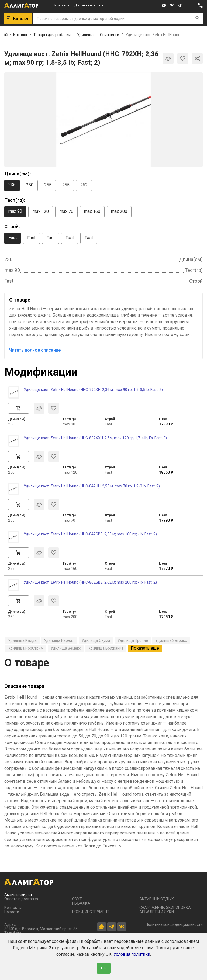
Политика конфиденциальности (174, 924)
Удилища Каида (22, 640)
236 (12, 185)
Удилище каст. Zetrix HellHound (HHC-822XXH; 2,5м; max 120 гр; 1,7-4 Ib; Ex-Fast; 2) (95, 438)
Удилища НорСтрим (26, 648)
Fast (13, 238)
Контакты (62, 5)
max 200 (119, 211)
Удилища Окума (96, 640)
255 (48, 185)
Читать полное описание (35, 350)
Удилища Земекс (66, 648)
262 (84, 185)
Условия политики (132, 954)
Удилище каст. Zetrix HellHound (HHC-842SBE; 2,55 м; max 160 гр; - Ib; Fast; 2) (90, 534)
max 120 (41, 211)
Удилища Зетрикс (171, 640)
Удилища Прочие (133, 640)
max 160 (92, 211)
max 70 (66, 211)
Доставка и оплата (89, 5)
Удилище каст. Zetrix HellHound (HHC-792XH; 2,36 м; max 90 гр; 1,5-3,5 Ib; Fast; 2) (93, 390)
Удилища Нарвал (59, 640)
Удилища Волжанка (106, 648)
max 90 (15, 211)
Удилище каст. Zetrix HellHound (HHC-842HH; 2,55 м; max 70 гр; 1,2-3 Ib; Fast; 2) (92, 486)
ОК (104, 968)
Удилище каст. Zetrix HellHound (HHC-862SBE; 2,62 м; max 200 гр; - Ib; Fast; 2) (90, 582)
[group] (103, 120)
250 (30, 185)
